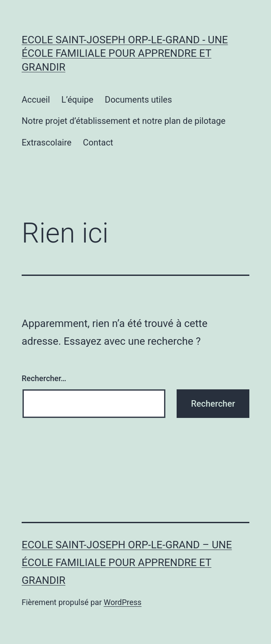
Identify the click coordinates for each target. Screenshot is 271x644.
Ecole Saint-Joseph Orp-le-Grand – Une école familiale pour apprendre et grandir (127, 563)
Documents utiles (138, 100)
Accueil (36, 100)
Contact (98, 142)
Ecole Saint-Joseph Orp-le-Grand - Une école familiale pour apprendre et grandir (125, 53)
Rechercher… (44, 378)
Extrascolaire (47, 142)
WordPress (122, 602)
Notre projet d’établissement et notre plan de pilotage (124, 121)
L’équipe (77, 100)
